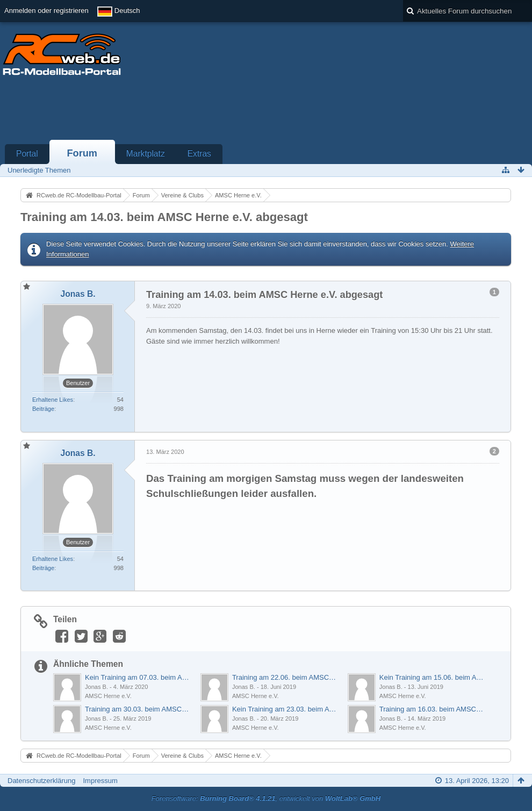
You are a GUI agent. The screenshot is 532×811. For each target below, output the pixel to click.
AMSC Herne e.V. (108, 696)
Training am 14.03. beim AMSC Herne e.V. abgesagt (164, 217)
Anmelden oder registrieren (46, 10)
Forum (82, 153)
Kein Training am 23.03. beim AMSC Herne (284, 709)
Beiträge (43, 409)
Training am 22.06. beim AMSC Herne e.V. (284, 677)
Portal (27, 154)
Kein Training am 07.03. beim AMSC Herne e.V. (137, 677)
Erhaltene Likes (53, 400)
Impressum (100, 781)
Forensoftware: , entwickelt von (266, 798)
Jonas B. (96, 687)
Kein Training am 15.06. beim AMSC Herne (432, 677)
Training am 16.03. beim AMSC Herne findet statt (432, 709)
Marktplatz (146, 154)
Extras (199, 154)
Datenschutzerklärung (41, 781)
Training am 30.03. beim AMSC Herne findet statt (137, 709)
